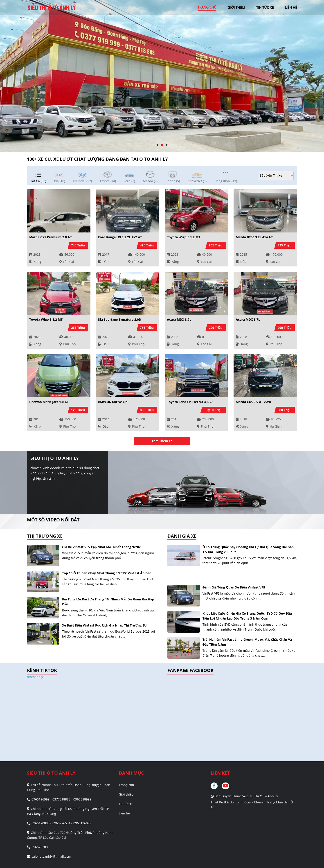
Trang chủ (126, 785)
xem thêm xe (162, 441)
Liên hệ (124, 813)
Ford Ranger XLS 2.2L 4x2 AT (120, 237)
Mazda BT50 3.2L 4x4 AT (254, 237)
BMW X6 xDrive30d (113, 402)
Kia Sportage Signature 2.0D (120, 319)
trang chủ (207, 7)
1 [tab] (157, 145)
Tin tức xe (126, 804)
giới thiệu (236, 7)
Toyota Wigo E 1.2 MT (184, 237)
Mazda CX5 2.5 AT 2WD (253, 402)
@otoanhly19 (37, 677)
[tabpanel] (162, 76)
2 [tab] (162, 145)
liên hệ (291, 7)
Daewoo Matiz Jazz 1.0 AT (49, 402)
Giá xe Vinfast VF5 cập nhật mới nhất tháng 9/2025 (102, 547)
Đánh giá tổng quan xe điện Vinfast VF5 (234, 587)
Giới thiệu (126, 794)
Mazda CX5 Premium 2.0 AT (51, 237)
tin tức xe (265, 7)
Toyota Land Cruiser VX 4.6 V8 (190, 402)
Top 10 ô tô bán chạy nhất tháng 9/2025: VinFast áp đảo (107, 573)
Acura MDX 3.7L (179, 319)
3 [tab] (166, 145)
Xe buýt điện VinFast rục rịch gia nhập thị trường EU (104, 625)
